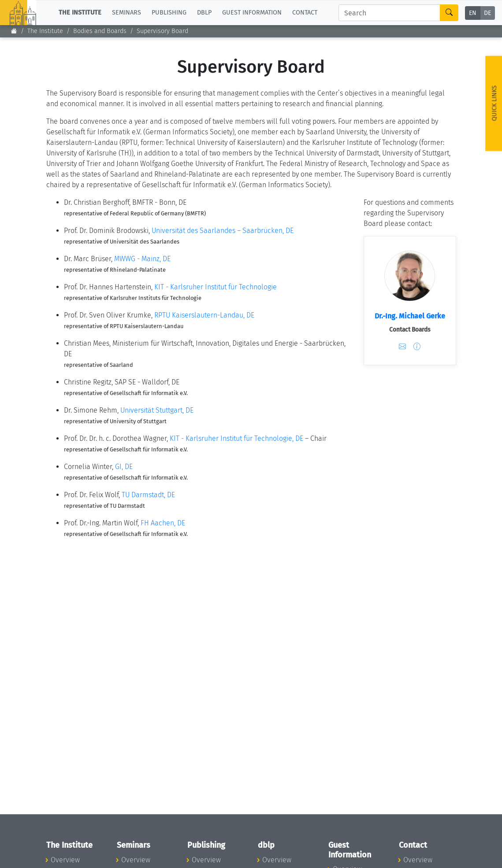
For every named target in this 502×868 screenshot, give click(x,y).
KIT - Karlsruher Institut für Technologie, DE (236, 438)
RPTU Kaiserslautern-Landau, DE (204, 315)
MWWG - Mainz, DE (142, 259)
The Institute (45, 31)
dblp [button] (204, 13)
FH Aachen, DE (163, 523)
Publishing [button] (169, 13)
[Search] (389, 13)
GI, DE (124, 467)
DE (487, 13)
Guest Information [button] (252, 13)
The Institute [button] (80, 13)
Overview (65, 860)
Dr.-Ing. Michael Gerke (410, 316)
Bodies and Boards (100, 31)
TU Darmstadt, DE (148, 495)
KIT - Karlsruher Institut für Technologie (216, 287)
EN (473, 13)
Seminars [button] (126, 13)
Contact (305, 13)
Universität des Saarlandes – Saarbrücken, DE (223, 231)
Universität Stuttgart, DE (157, 410)
